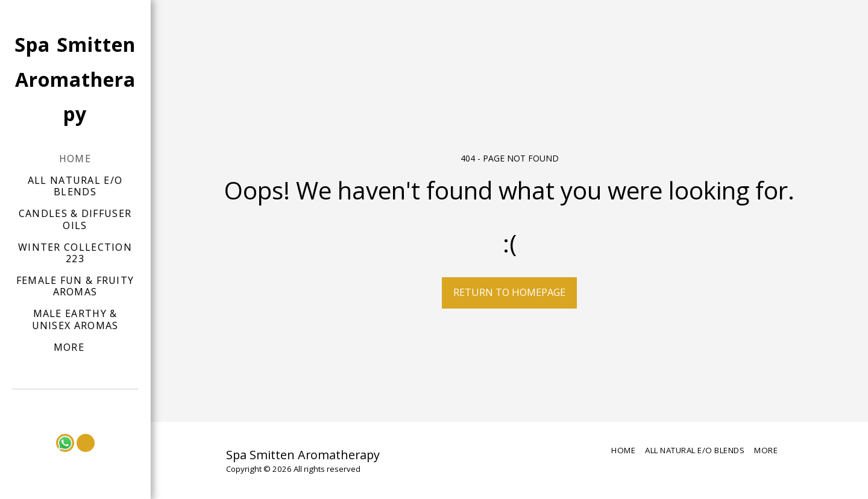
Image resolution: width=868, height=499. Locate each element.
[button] (75, 406)
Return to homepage (509, 292)
